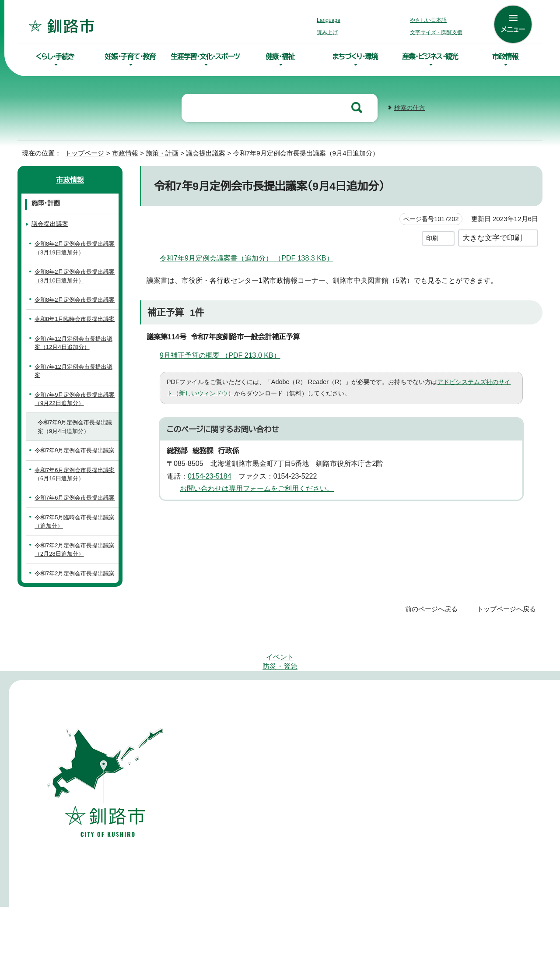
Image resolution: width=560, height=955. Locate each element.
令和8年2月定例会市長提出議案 (75, 299)
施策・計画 (161, 152)
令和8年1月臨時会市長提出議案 (75, 318)
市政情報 (505, 56)
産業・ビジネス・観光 (430, 56)
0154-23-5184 (213, 475)
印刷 (432, 237)
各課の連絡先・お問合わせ (383, 843)
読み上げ (328, 32)
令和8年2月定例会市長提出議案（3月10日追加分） (75, 275)
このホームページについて (494, 711)
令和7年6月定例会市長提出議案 (73, 510)
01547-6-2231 (487, 799)
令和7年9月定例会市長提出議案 (73, 454)
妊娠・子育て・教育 (130, 56)
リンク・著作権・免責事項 (405, 711)
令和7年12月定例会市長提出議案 (75, 370)
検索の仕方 (409, 107)
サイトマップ (235, 711)
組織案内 (360, 870)
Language (331, 20)
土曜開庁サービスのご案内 (253, 876)
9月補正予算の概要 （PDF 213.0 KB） (226, 354)
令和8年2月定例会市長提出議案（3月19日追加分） (75, 247)
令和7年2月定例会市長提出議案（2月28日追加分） (73, 566)
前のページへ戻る (434, 633)
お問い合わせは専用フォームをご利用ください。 (254, 488)
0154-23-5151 (256, 799)
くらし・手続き (55, 56)
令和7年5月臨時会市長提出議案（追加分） (73, 538)
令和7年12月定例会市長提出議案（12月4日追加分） (75, 342)
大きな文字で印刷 (492, 237)
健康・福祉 (280, 56)
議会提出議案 (205, 152)
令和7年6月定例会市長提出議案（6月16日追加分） (73, 482)
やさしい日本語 (428, 20)
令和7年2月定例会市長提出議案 (73, 593)
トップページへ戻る (508, 633)
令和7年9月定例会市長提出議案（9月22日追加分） (73, 398)
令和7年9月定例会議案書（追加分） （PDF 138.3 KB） (249, 257)
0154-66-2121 (371, 799)
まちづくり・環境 (355, 56)
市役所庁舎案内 (369, 856)
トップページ (81, 152)
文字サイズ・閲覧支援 (435, 32)
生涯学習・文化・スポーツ (205, 56)
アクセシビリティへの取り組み (311, 711)
